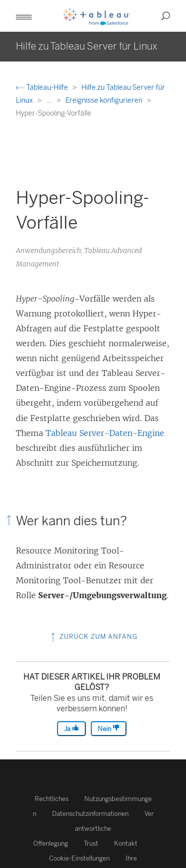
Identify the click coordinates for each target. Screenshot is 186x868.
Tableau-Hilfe (43, 88)
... (50, 100)
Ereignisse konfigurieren (105, 100)
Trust (91, 843)
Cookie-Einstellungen (79, 858)
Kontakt (126, 843)
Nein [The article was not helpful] (109, 728)
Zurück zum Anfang (93, 637)
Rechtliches (52, 799)
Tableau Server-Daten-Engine (105, 433)
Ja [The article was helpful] (71, 728)
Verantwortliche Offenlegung (93, 829)
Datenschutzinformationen (90, 814)
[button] (24, 16)
